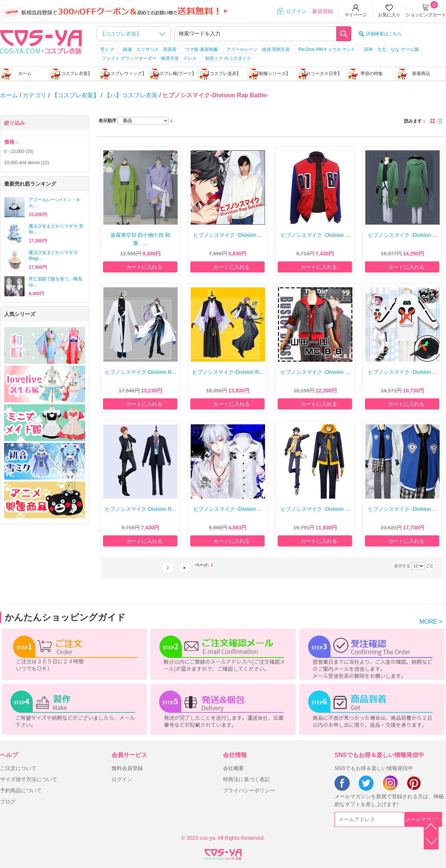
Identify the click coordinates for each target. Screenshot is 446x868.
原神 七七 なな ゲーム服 (391, 49)
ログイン (296, 11)
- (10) (19, 151)
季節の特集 (372, 74)
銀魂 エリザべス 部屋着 (150, 49)
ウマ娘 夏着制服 (201, 49)
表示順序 (107, 121)
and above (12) (27, 163)
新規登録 (323, 11)
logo (41, 41)
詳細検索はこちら (384, 34)
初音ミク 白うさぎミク (228, 58)
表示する (402, 566)
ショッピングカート (426, 15)
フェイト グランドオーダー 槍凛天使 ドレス (149, 58)
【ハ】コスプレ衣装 (131, 95)
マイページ (356, 15)
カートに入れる (144, 267)
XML (223, 853)
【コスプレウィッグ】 (124, 74)
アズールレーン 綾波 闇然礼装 (258, 49)
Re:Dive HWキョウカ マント (327, 49)
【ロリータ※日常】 (322, 74)
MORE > (431, 622)
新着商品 (421, 74)
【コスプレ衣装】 (74, 74)
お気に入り (389, 15)
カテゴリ (35, 95)
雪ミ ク (107, 49)
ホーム (25, 74)
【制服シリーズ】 (272, 74)
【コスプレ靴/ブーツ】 (173, 74)
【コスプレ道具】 (223, 74)
